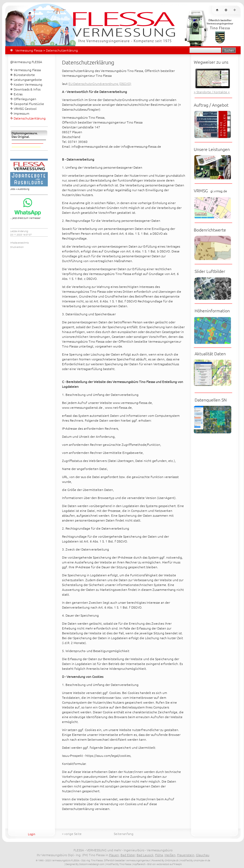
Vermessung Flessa (29, 50)
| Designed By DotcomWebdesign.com (84, 864)
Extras (18, 94)
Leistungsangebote (28, 79)
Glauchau (203, 855)
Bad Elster (128, 855)
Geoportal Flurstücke (29, 104)
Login (32, 834)
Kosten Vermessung (28, 84)
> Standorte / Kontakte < (212, 92)
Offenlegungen (25, 99)
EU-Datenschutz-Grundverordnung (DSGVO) (100, 84)
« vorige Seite (72, 834)
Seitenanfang (124, 834)
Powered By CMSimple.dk (165, 860)
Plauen (114, 855)
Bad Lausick (145, 855)
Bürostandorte (24, 75)
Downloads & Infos (27, 89)
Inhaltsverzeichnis (19, 242)
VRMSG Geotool (25, 108)
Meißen (170, 855)
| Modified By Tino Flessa (118, 864)
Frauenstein (186, 855)
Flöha (159, 855)
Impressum (21, 113)
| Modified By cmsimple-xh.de (195, 860)
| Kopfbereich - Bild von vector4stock (151, 864)
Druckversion (17, 247)
